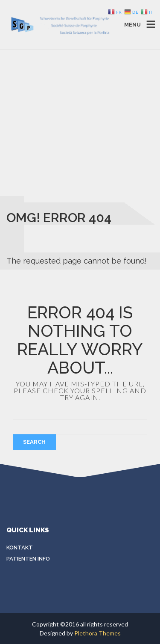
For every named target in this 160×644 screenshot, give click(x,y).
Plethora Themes (97, 633)
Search (34, 442)
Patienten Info (28, 559)
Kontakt (20, 548)
